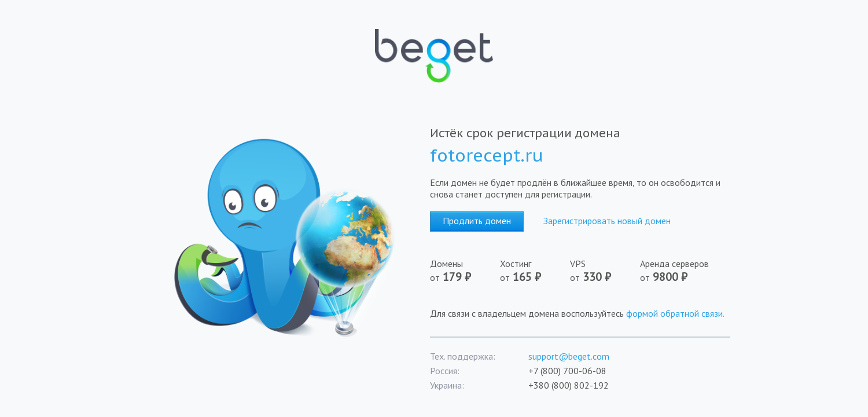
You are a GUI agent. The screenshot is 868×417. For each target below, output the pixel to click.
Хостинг (535, 271)
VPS (605, 271)
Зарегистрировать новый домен (607, 221)
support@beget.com (569, 356)
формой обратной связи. (675, 313)
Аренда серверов (678, 271)
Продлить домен (477, 221)
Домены (465, 271)
